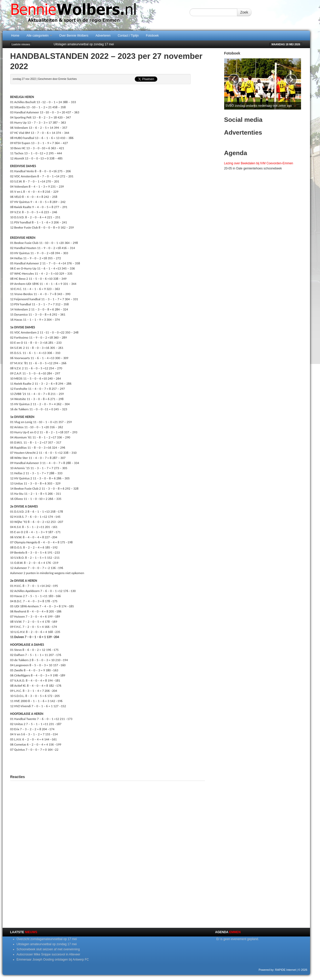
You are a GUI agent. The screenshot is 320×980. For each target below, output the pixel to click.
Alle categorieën (39, 36)
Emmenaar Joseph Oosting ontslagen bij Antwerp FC (53, 960)
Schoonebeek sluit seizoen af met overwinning (48, 949)
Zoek (244, 12)
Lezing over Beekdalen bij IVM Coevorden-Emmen (259, 163)
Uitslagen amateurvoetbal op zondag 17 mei (84, 44)
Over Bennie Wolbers (74, 36)
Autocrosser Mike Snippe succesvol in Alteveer (49, 954)
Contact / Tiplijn (128, 36)
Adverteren (103, 36)
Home (15, 36)
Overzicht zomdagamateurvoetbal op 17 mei (47, 939)
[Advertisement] (108, 762)
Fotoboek (152, 36)
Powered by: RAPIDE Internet (277, 970)
